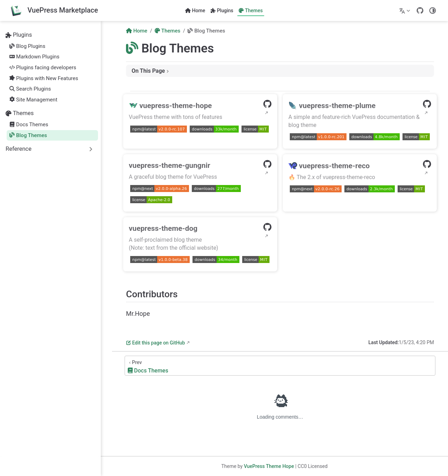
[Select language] (405, 10)
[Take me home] (54, 11)
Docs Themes (29, 125)
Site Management (33, 100)
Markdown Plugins (34, 57)
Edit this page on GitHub (155, 343)
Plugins (222, 10)
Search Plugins (30, 89)
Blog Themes (28, 135)
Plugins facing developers (43, 68)
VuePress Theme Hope (269, 466)
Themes (251, 10)
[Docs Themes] (280, 366)
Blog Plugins (27, 46)
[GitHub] (420, 10)
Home (195, 10)
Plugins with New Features (44, 78)
